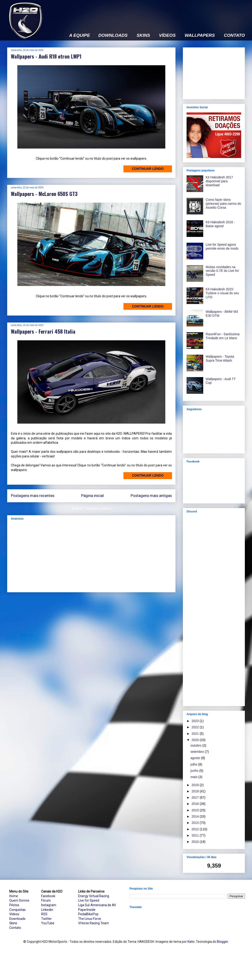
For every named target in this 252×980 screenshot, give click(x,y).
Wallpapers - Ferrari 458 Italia (43, 331)
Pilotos (14, 905)
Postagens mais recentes (33, 496)
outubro (196, 745)
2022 (196, 727)
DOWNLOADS (113, 35)
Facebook (48, 896)
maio (194, 777)
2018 (196, 791)
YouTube (48, 923)
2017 (196, 797)
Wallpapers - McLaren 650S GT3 (44, 194)
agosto (196, 758)
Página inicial (92, 496)
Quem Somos (19, 900)
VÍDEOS (167, 35)
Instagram (49, 905)
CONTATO (234, 35)
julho (194, 764)
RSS (44, 914)
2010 (196, 842)
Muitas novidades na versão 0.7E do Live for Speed (222, 271)
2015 (196, 810)
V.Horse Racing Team (94, 923)
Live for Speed (89, 900)
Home (14, 896)
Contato (15, 928)
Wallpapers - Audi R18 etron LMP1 (46, 56)
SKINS (143, 35)
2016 (196, 804)
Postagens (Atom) (98, 508)
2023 (196, 721)
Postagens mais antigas (151, 496)
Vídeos (14, 914)
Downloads (17, 919)
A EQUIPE (80, 35)
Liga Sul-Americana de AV (97, 905)
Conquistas (17, 910)
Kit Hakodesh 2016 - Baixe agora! (220, 224)
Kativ (191, 942)
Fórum (46, 900)
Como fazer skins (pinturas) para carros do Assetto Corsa (223, 204)
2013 (196, 823)
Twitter (46, 919)
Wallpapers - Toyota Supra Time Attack (220, 358)
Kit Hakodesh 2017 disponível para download (219, 181)
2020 (196, 740)
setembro (198, 752)
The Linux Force (90, 919)
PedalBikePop (88, 914)
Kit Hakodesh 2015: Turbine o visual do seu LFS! (222, 293)
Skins (13, 923)
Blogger (222, 942)
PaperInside (87, 910)
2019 (196, 785)
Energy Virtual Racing (94, 896)
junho (195, 771)
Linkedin (47, 910)
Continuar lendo (148, 169)
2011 (196, 835)
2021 (196, 734)
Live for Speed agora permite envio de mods (222, 247)
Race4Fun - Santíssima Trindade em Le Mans (223, 336)
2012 (196, 829)
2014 (196, 816)
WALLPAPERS (200, 35)
